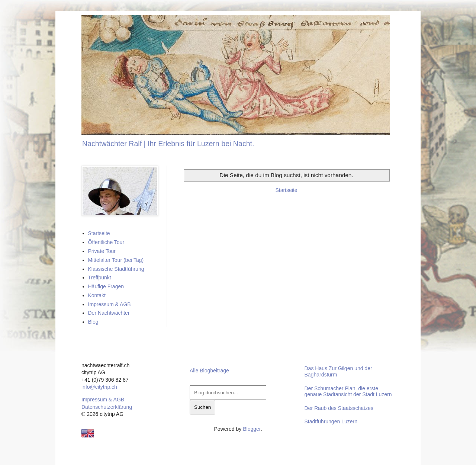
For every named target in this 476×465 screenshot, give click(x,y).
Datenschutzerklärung (107, 407)
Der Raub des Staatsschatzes (339, 408)
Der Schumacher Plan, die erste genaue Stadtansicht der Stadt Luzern (348, 392)
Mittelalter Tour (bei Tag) (116, 260)
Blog (93, 322)
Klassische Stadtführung (116, 269)
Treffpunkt (100, 278)
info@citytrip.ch (99, 387)
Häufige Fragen (106, 286)
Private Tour (102, 251)
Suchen (202, 407)
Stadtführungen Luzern (331, 421)
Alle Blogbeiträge (209, 371)
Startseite (286, 190)
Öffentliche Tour (106, 242)
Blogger (252, 429)
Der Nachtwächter (109, 313)
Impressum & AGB (110, 304)
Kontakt (97, 295)
